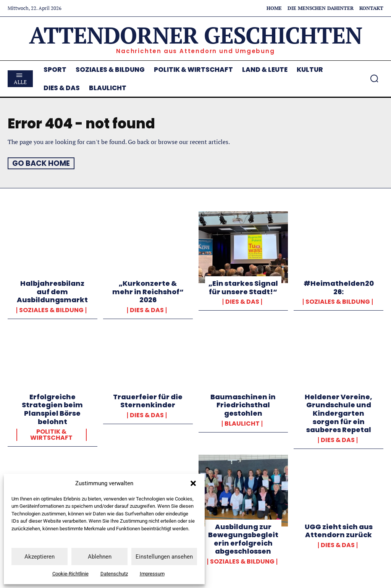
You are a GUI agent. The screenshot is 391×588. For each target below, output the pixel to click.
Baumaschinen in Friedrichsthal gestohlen (243, 405)
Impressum (152, 574)
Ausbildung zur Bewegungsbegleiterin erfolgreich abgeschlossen (243, 539)
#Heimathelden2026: (339, 288)
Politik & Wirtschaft (51, 435)
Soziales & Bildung (51, 310)
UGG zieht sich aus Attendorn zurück (339, 530)
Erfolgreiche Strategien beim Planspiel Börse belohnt (52, 409)
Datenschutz (114, 574)
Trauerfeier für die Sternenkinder (148, 401)
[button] (193, 483)
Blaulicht (242, 423)
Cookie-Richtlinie (70, 574)
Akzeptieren (40, 557)
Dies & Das (147, 310)
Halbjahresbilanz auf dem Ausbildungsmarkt (52, 292)
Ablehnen (100, 557)
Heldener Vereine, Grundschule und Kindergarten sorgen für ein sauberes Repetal (338, 413)
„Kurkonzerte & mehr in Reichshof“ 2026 (148, 292)
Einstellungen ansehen (164, 557)
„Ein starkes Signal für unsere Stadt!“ (243, 288)
